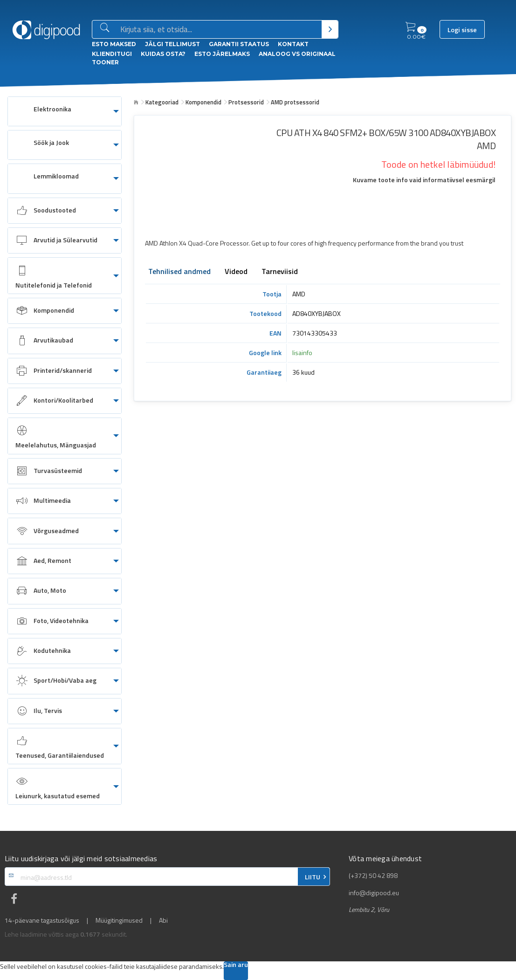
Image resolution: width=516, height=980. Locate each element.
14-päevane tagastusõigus (42, 920)
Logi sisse (462, 30)
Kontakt (293, 44)
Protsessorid (246, 102)
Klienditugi (112, 54)
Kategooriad (162, 102)
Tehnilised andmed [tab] (179, 272)
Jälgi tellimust (172, 44)
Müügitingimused (119, 920)
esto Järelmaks (222, 54)
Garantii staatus (239, 44)
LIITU (313, 877)
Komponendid (203, 102)
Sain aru (236, 965)
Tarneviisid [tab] (280, 272)
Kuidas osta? (163, 54)
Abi (163, 920)
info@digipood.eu (374, 893)
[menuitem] (65, 111)
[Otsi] (330, 29)
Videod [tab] (236, 272)
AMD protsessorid (295, 102)
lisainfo (302, 353)
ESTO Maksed (114, 44)
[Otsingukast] (219, 30)
